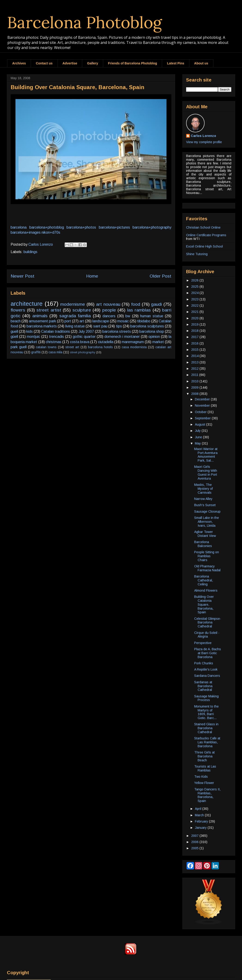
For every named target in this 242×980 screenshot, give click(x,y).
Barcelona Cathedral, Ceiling (204, 580)
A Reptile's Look (206, 669)
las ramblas (139, 310)
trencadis (56, 337)
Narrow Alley (203, 499)
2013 (195, 362)
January (201, 828)
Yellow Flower (204, 783)
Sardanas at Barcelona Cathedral (203, 686)
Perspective (203, 643)
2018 (195, 331)
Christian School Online (203, 227)
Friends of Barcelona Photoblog (133, 63)
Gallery (92, 63)
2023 (195, 299)
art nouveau (108, 304)
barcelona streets (117, 331)
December (203, 399)
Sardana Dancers (207, 676)
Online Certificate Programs (206, 235)
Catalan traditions (56, 331)
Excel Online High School (204, 246)
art (82, 321)
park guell (19, 347)
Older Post (160, 276)
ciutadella (106, 342)
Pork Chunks (204, 663)
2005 (195, 848)
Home (92, 276)
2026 (195, 280)
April (199, 809)
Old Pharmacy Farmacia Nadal (207, 568)
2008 (195, 394)
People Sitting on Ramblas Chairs (207, 556)
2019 (195, 324)
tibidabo (144, 321)
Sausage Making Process (206, 698)
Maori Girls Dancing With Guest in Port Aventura (206, 472)
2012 (195, 369)
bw (128, 316)
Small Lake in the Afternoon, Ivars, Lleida (207, 522)
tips (119, 326)
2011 (195, 375)
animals (40, 316)
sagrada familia (75, 316)
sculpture (82, 310)
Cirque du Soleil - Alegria (207, 635)
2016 (195, 343)
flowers (18, 310)
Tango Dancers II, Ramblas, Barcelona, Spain (207, 795)
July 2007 (86, 331)
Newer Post (23, 276)
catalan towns (46, 347)
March (200, 815)
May (198, 443)
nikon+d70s (51, 232)
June (199, 437)
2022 (195, 305)
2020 (195, 318)
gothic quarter (84, 337)
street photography (83, 352)
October (201, 412)
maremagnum (133, 342)
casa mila (55, 352)
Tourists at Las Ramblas (205, 768)
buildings (30, 252)
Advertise (70, 63)
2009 (195, 387)
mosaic (123, 321)
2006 (195, 842)
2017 (195, 337)
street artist (49, 310)
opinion (154, 337)
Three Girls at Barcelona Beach (204, 756)
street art (72, 347)
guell (14, 331)
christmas (54, 342)
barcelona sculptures (147, 326)
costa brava (80, 342)
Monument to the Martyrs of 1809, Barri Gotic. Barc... (206, 712)
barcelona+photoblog (47, 227)
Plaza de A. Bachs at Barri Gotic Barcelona (208, 653)
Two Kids (201, 777)
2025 (195, 287)
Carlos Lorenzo (203, 136)
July (198, 431)
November (203, 405)
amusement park (42, 321)
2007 (195, 836)
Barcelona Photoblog (85, 22)
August (201, 424)
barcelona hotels (100, 347)
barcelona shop (152, 331)
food (136, 304)
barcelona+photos (81, 227)
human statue (152, 316)
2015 (195, 350)
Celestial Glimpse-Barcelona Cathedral (208, 623)
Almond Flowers (206, 590)
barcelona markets (42, 326)
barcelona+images (26, 232)
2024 (195, 293)
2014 (195, 356)
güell (14, 337)
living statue (75, 326)
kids (30, 331)
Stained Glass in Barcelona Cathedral (206, 728)
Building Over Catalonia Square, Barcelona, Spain (204, 604)
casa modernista (134, 347)
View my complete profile (204, 142)
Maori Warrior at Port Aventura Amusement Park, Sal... (206, 455)
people (109, 310)
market (158, 342)
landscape (101, 321)
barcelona (19, 227)
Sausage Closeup (207, 511)
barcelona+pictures (114, 227)
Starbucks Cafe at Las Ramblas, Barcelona (207, 742)
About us (201, 63)
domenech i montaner (122, 337)
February (202, 821)
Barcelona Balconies (203, 544)
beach (16, 321)
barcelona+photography (152, 227)
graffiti (36, 352)
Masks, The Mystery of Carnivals (203, 489)
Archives (19, 63)
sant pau (100, 326)
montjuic (33, 337)
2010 (195, 381)
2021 (195, 312)
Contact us (44, 63)
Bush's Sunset (205, 505)
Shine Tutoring (197, 254)
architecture (27, 304)
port (68, 321)
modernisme (73, 304)
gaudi (156, 304)
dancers (109, 316)
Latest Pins (176, 63)
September (203, 418)
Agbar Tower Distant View (205, 534)
